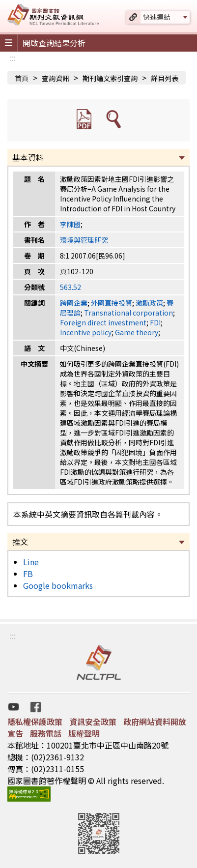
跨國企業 (74, 303)
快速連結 (157, 17)
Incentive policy (86, 332)
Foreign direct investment (103, 322)
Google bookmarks (58, 585)
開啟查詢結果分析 (54, 43)
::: (13, 58)
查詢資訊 (56, 78)
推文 (20, 542)
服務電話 (46, 733)
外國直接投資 (112, 303)
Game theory (137, 332)
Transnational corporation (128, 313)
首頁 (22, 78)
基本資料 (28, 157)
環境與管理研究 (84, 240)
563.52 (70, 287)
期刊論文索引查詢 (110, 78)
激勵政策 (149, 303)
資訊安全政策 (93, 722)
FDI (155, 322)
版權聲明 (84, 733)
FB (28, 574)
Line (31, 562)
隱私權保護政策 (35, 722)
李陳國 (70, 224)
